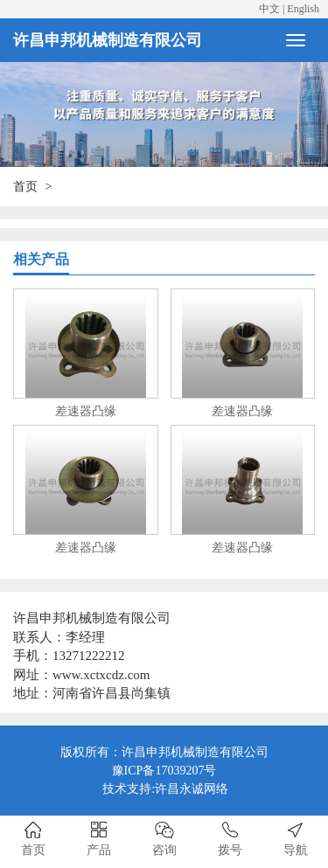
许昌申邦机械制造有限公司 (108, 40)
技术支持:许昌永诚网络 (165, 789)
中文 (269, 9)
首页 (25, 187)
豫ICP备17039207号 (164, 771)
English (303, 9)
